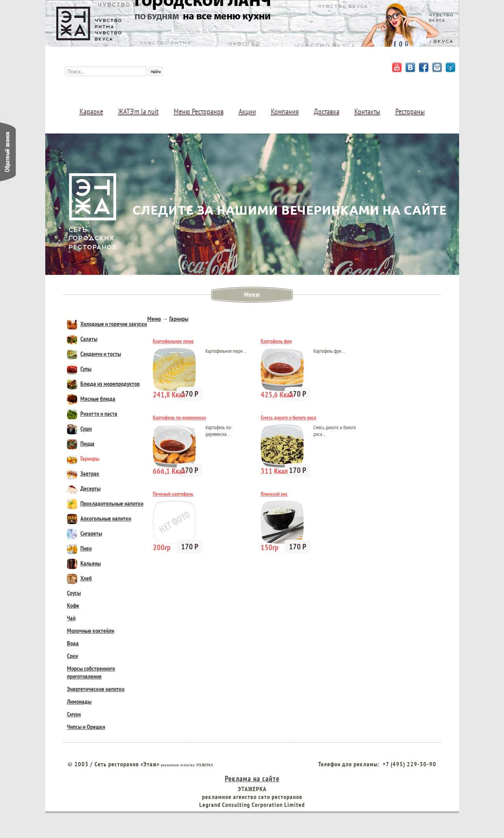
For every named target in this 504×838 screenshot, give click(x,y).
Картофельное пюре (173, 341)
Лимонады (79, 701)
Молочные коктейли (91, 630)
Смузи (74, 714)
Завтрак (83, 473)
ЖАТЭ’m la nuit (138, 111)
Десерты (84, 488)
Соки (72, 656)
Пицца (81, 443)
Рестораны (410, 111)
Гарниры (83, 458)
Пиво (79, 548)
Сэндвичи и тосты (94, 354)
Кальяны (84, 563)
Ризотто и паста (92, 413)
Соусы (74, 593)
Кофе (73, 605)
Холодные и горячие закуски (107, 324)
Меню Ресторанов (199, 111)
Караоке (91, 111)
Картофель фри (276, 341)
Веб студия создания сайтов (252, 829)
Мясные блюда (91, 399)
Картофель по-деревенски (179, 417)
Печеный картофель (173, 494)
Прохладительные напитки (105, 503)
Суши (79, 428)
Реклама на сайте (252, 778)
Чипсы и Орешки (86, 727)
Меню (154, 319)
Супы (79, 369)
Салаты (82, 339)
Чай (71, 618)
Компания (285, 111)
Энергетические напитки (96, 689)
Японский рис (274, 494)
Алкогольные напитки (99, 518)
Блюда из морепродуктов (103, 384)
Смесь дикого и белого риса (288, 417)
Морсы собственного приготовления (91, 672)
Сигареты (84, 533)
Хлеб (79, 578)
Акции (247, 111)
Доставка (327, 111)
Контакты (367, 111)
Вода (73, 643)
